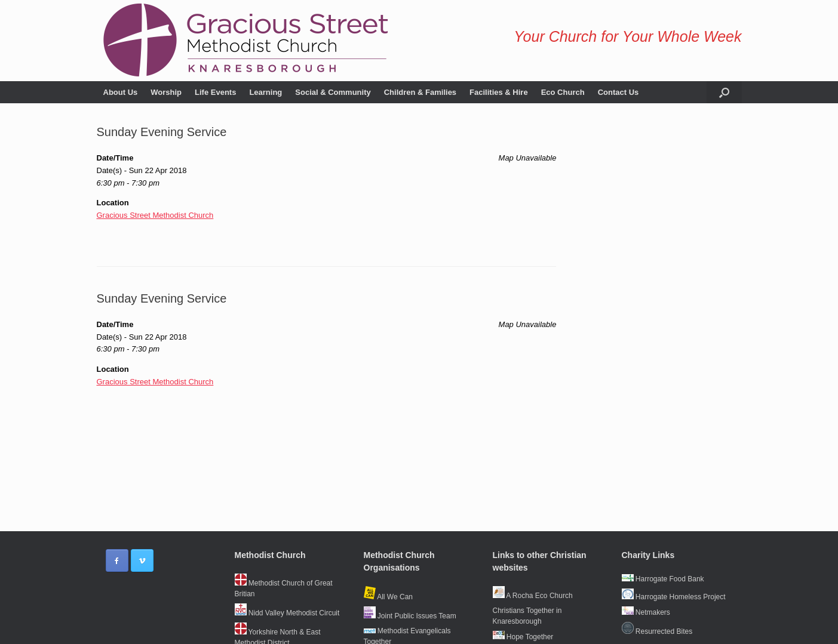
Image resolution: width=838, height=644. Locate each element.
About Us (121, 92)
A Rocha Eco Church (533, 596)
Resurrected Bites (657, 631)
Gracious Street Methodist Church (155, 215)
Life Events (215, 92)
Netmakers (646, 612)
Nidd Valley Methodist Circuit (287, 613)
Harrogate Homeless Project (674, 597)
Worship (166, 92)
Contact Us (618, 92)
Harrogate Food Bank (663, 579)
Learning (265, 92)
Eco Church (563, 92)
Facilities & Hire (499, 92)
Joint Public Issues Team (410, 616)
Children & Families (420, 92)
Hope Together (523, 637)
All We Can (388, 597)
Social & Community (333, 92)
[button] (724, 92)
